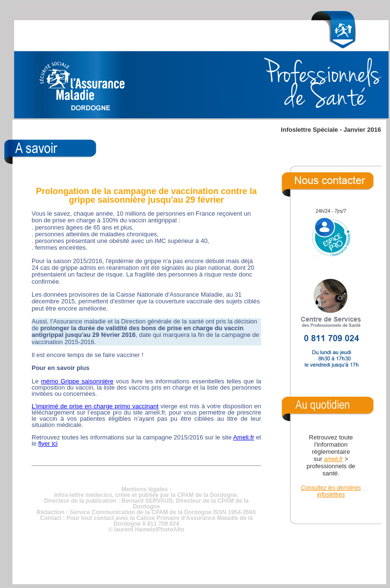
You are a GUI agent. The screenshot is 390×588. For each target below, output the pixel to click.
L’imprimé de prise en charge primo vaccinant (95, 406)
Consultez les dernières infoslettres (331, 491)
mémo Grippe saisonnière (77, 381)
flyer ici (48, 444)
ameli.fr (333, 459)
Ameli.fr (243, 437)
